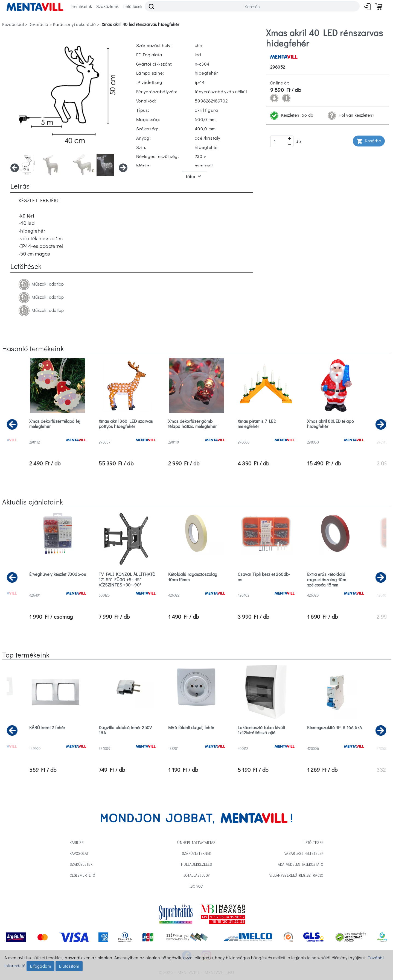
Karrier (77, 842)
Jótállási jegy (197, 875)
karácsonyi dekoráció (74, 24)
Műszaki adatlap (41, 284)
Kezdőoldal (13, 24)
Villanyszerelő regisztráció (296, 875)
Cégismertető (83, 875)
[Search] (252, 6)
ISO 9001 (197, 886)
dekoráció (38, 24)
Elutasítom (69, 966)
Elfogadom (40, 966)
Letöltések (133, 6)
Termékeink (81, 6)
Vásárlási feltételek (304, 853)
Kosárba (369, 141)
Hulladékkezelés (197, 864)
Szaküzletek (107, 6)
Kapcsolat (79, 853)
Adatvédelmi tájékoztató (301, 864)
